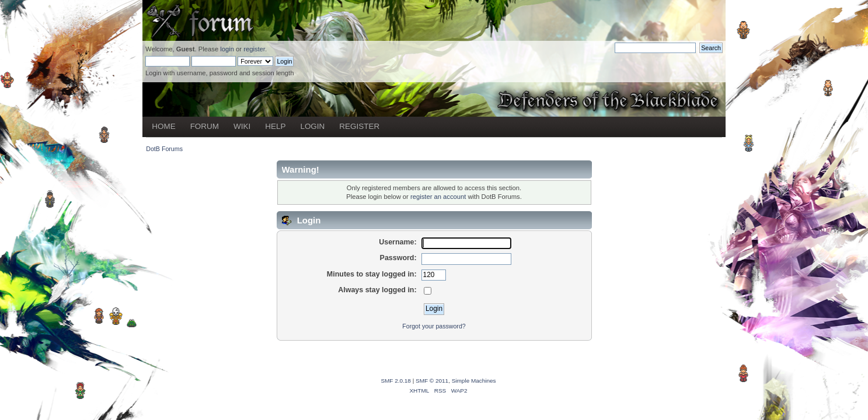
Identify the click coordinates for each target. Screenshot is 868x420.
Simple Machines (474, 381)
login (227, 49)
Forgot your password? (434, 326)
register (254, 49)
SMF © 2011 (432, 381)
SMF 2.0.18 (396, 381)
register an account (438, 197)
